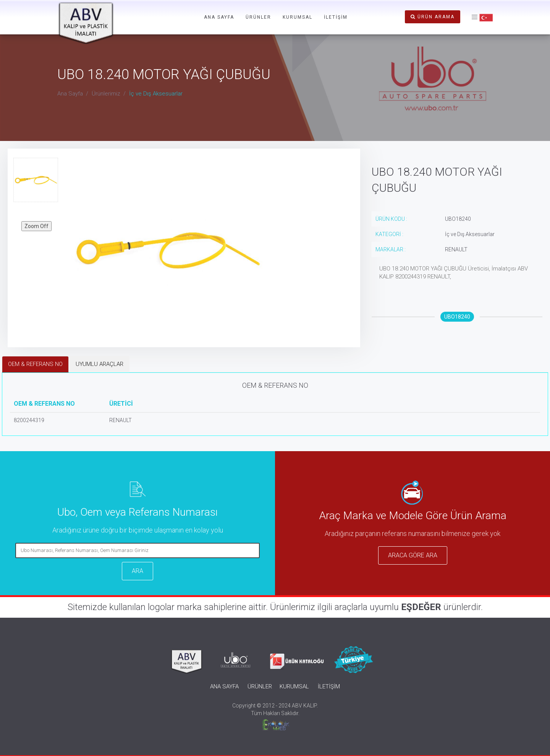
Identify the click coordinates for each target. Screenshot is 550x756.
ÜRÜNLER (258, 17)
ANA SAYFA (219, 17)
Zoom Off (36, 226)
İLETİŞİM (336, 17)
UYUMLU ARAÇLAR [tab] (99, 364)
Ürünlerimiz (106, 94)
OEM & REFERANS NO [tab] (35, 364)
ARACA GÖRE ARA (413, 555)
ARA (137, 571)
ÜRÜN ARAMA (433, 17)
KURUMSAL (298, 17)
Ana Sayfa (70, 94)
